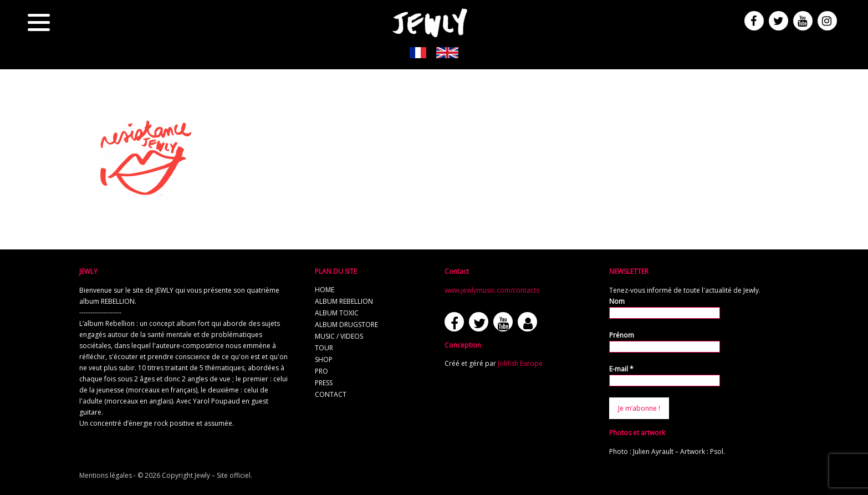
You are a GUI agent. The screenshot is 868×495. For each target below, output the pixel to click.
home (325, 290)
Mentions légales (106, 475)
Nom (617, 301)
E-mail (621, 369)
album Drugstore (346, 325)
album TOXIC (337, 313)
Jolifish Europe (520, 363)
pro (321, 371)
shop (324, 359)
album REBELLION (344, 301)
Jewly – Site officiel (223, 475)
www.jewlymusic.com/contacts (492, 290)
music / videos (339, 336)
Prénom (622, 335)
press (324, 383)
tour (324, 348)
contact (331, 394)
